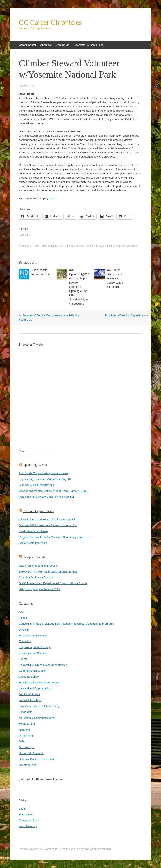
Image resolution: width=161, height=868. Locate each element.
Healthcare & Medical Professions (39, 683)
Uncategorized (28, 765)
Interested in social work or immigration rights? (47, 519)
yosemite (132, 246)
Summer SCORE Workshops (36, 485)
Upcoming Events (35, 465)
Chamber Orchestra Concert (36, 577)
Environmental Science (51, 246)
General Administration (33, 671)
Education (25, 641)
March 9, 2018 (28, 86)
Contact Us (62, 45)
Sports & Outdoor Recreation (82, 246)
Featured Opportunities (38, 511)
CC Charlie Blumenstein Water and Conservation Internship (115, 278)
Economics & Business (33, 635)
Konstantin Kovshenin (98, 849)
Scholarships (27, 747)
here (52, 199)
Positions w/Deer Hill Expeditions (127, 315)
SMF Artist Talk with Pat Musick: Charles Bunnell (48, 572)
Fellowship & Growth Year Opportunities (43, 665)
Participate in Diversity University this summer (47, 497)
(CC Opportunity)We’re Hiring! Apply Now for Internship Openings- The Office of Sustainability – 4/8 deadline (79, 287)
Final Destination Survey (34, 531)
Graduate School (29, 677)
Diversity (24, 630)
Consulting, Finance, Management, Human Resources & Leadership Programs (66, 624)
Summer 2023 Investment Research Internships (48, 525)
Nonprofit (24, 730)
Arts (21, 612)
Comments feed (29, 820)
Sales (22, 741)
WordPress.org (28, 826)
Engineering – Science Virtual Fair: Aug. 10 (45, 479)
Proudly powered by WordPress (38, 849)
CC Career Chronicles (50, 22)
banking (24, 618)
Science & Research (31, 753)
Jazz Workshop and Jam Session (39, 566)
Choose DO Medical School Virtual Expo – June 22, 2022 (53, 491)
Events (23, 659)
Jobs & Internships (30, 700)
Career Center (27, 45)
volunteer (120, 246)
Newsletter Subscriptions (88, 45)
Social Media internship (33, 543)
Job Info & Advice (29, 694)
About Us (46, 45)
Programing (26, 735)
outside (110, 246)
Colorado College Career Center (41, 779)
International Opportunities (35, 688)
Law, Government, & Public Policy (39, 706)
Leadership (26, 712)
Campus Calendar (35, 557)
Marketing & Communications (37, 718)
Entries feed (26, 815)
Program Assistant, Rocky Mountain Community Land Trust (55, 537)
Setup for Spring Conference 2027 (40, 589)
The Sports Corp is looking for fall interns (43, 473)
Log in (23, 809)
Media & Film (27, 724)
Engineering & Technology (35, 647)
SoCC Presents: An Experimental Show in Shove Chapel (53, 583)
